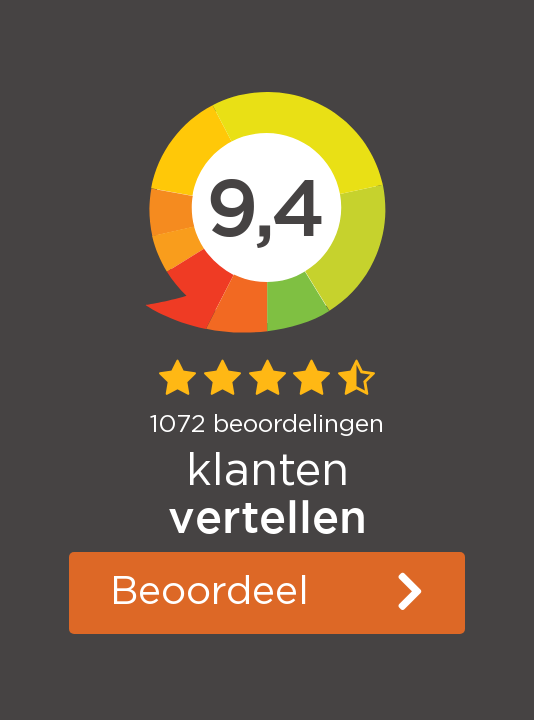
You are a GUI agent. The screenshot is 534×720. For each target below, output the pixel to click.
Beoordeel (209, 592)
